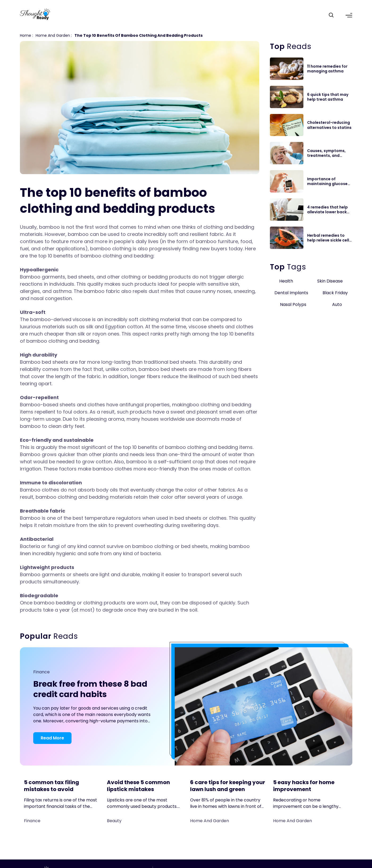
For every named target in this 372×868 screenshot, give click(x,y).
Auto (337, 304)
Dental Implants (291, 293)
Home (26, 35)
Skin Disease (330, 281)
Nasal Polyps (293, 304)
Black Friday (335, 293)
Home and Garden (53, 35)
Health (286, 281)
